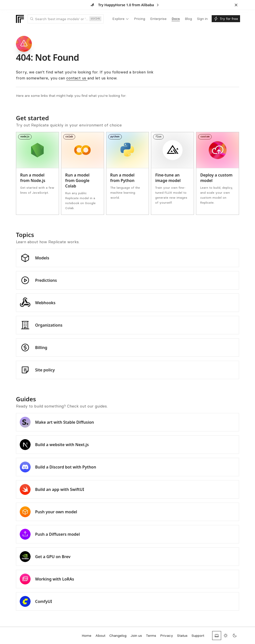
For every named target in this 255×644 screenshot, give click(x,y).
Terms (151, 636)
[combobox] (66, 19)
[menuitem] (121, 19)
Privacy (167, 636)
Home (87, 636)
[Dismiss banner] (236, 5)
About (100, 636)
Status (182, 636)
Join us (136, 636)
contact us (77, 78)
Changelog (118, 636)
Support (198, 636)
